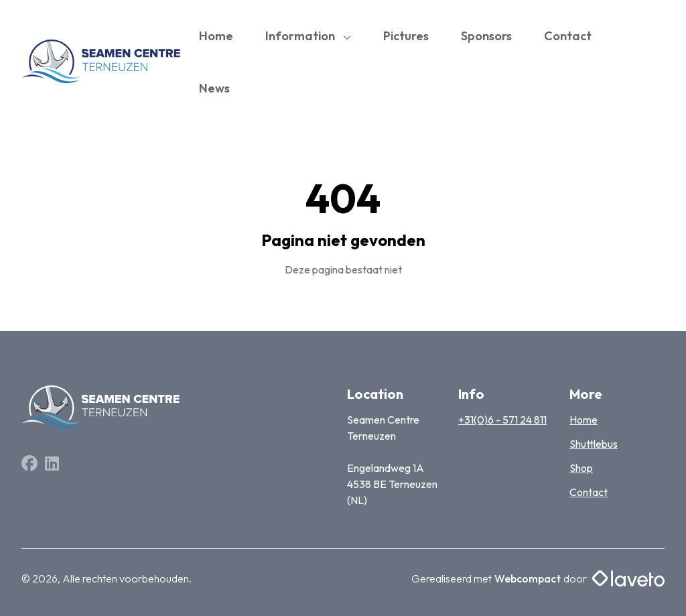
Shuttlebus (594, 444)
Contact (568, 36)
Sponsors (486, 36)
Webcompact (528, 578)
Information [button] (301, 36)
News (214, 88)
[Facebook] (30, 465)
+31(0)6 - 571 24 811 (502, 420)
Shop (581, 468)
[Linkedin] (52, 465)
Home (216, 36)
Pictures (406, 36)
